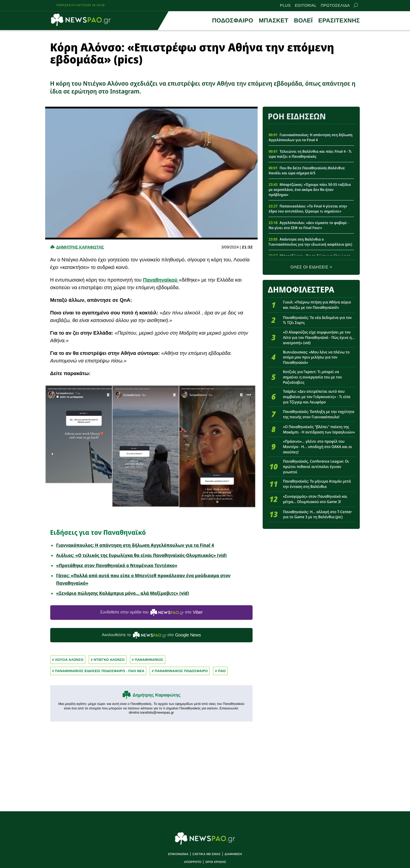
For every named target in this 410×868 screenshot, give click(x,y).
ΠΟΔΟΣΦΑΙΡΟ (233, 21)
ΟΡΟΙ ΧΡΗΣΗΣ (216, 862)
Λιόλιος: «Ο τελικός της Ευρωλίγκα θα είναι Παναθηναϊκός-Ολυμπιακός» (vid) (141, 555)
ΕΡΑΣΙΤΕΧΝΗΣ (339, 21)
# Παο (220, 671)
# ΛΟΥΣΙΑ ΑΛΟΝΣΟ (68, 660)
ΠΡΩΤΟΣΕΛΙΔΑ (335, 5)
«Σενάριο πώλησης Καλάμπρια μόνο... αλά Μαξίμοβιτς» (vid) (122, 593)
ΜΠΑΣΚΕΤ (273, 21)
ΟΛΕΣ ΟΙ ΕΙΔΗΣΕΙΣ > (311, 267)
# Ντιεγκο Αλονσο (108, 660)
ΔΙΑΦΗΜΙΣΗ (233, 854)
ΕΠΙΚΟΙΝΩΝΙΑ (178, 854)
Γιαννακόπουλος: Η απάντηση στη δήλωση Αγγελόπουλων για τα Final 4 (135, 545)
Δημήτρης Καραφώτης (156, 695)
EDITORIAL (306, 5)
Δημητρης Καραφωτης (80, 247)
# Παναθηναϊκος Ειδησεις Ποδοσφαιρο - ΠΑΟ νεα (98, 671)
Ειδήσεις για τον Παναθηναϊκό (98, 532)
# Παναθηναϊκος (148, 660)
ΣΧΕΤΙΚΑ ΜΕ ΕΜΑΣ (207, 854)
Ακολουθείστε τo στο (151, 635)
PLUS (285, 5)
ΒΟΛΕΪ (303, 21)
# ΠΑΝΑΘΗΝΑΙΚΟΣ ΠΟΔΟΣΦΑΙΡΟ (180, 671)
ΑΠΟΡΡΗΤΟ (193, 862)
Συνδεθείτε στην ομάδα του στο (151, 612)
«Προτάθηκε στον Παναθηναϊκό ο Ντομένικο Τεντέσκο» (117, 565)
